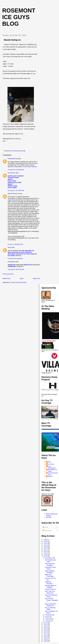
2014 (46, 629)
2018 (46, 556)
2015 (46, 627)
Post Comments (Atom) (19, 282)
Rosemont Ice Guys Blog (19, 17)
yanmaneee (11, 173)
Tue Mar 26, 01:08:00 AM (16, 170)
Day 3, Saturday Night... (50, 608)
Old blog (49, 517)
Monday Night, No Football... (51, 586)
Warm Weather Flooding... (50, 572)
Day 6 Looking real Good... (51, 596)
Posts (45, 527)
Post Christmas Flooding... (50, 564)
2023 (46, 546)
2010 (46, 637)
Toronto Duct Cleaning (30, 167)
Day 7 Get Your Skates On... (50, 592)
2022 (46, 548)
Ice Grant (51, 464)
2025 (46, 542)
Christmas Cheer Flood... (50, 568)
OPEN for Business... (49, 583)
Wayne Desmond (13, 194)
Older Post (36, 278)
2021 (46, 550)
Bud (49, 462)
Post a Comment (8, 274)
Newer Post (6, 278)
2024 (46, 544)
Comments (47, 530)
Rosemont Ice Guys (53, 470)
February (48, 619)
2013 (46, 631)
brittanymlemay (13, 159)
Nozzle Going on (50, 589)
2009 (46, 639)
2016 (46, 625)
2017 (46, 623)
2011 (46, 635)
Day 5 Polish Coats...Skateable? (52, 600)
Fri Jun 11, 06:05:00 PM (15, 244)
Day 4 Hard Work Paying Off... (50, 605)
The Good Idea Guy (53, 474)
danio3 (50, 476)
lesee (9, 247)
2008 (46, 641)
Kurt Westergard (52, 467)
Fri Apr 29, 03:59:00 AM (15, 259)
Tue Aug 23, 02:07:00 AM (16, 269)
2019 (46, 554)
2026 (46, 540)
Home (22, 278)
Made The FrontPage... (50, 575)
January (48, 621)
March (48, 617)
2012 (46, 633)
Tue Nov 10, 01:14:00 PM (16, 190)
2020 (46, 552)
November (49, 615)
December (49, 558)
